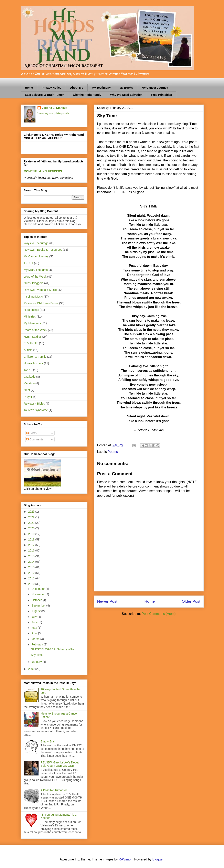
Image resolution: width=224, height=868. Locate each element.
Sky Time (37, 655)
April (35, 633)
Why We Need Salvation (126, 95)
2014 (32, 562)
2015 (32, 556)
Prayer (28, 397)
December (39, 589)
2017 (32, 545)
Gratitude (30, 377)
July (35, 617)
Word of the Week (35, 277)
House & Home (34, 363)
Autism (28, 350)
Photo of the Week (36, 330)
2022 (32, 517)
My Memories (32, 323)
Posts (31, 433)
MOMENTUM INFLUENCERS (43, 171)
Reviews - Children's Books (41, 303)
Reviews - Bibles (34, 404)
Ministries (30, 317)
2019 (32, 534)
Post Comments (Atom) (159, 614)
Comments (35, 439)
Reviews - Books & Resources (43, 250)
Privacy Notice (51, 88)
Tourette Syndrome (36, 410)
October (37, 600)
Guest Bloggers (34, 283)
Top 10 (28, 370)
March (36, 639)
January (37, 662)
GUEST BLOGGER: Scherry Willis (53, 649)
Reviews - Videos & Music (40, 290)
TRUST (29, 263)
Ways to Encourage (36, 243)
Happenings (31, 310)
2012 (32, 573)
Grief (27, 390)
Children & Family (35, 357)
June (35, 622)
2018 (32, 539)
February (38, 644)
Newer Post (107, 601)
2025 (32, 512)
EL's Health (31, 343)
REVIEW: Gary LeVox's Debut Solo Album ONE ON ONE (60, 764)
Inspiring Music (33, 297)
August (36, 611)
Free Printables (162, 95)
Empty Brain (48, 741)
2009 (32, 669)
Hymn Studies (33, 337)
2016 (32, 550)
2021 (32, 523)
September (39, 606)
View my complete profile (53, 113)
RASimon (126, 859)
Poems (113, 452)
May (35, 628)
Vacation (29, 383)
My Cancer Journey (155, 88)
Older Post (191, 601)
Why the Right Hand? (87, 95)
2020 (32, 528)
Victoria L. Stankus (54, 108)
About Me (77, 88)
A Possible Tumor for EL (56, 790)
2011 (32, 578)
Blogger (158, 859)
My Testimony (101, 88)
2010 (32, 584)
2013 (32, 567)
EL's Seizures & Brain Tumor (45, 95)
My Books (126, 88)
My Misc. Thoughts (36, 270)
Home (29, 88)
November (39, 594)
